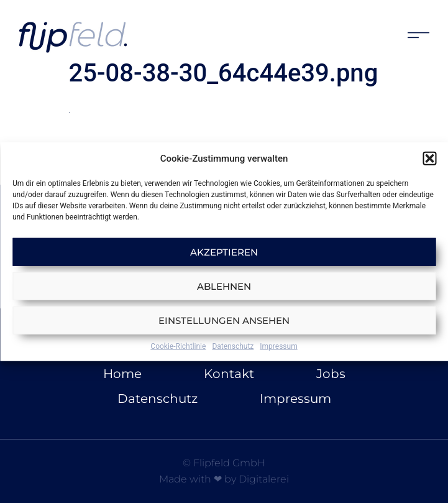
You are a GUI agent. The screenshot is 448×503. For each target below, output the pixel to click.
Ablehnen (224, 286)
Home (122, 374)
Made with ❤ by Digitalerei (224, 479)
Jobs (331, 374)
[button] (429, 159)
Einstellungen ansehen (224, 320)
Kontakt (229, 374)
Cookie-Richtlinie (178, 346)
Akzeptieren (224, 251)
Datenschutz (233, 346)
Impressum (278, 346)
